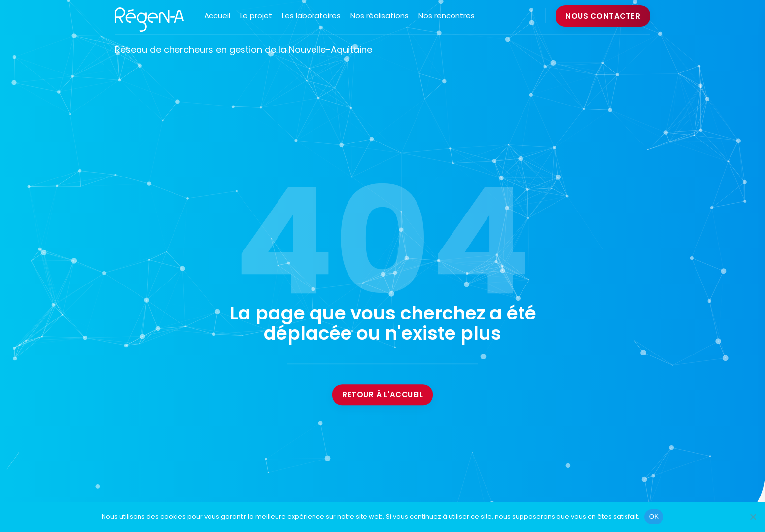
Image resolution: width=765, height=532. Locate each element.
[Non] (753, 517)
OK (654, 516)
